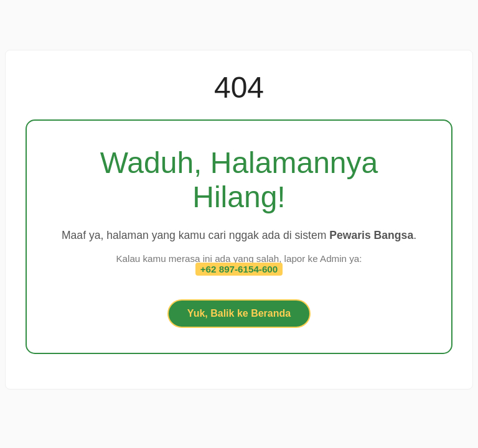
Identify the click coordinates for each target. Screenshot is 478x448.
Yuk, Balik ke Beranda (239, 313)
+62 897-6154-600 (239, 269)
